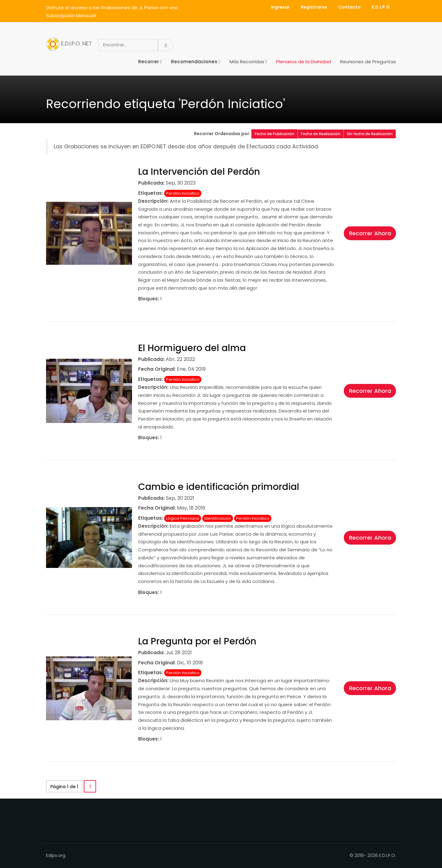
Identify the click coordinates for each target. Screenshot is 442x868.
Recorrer (149, 62)
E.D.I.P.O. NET (69, 44)
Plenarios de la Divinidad (304, 62)
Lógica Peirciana (183, 518)
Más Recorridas (247, 62)
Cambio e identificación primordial (219, 487)
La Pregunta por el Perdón (197, 641)
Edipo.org (56, 855)
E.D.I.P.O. (381, 7)
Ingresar (280, 7)
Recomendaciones (194, 62)
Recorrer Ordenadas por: (223, 134)
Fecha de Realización (321, 134)
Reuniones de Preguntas (368, 62)
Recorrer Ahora (370, 233)
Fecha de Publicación (275, 134)
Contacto (349, 7)
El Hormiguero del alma (192, 348)
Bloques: (149, 299)
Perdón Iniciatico (183, 193)
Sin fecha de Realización (370, 134)
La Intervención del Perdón (199, 172)
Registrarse (314, 7)
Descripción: (153, 201)
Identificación (218, 518)
